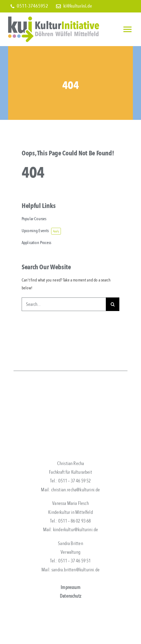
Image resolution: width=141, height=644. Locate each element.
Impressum (70, 587)
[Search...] (64, 304)
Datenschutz (70, 596)
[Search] (113, 304)
